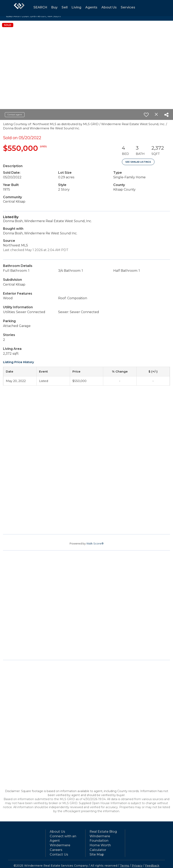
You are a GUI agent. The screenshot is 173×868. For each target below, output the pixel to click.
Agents (91, 7)
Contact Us (59, 854)
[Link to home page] (19, 8)
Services (128, 7)
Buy (54, 7)
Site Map (97, 854)
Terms (125, 866)
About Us (109, 7)
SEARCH (40, 7)
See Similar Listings (138, 162)
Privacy (137, 866)
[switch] (146, 115)
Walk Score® (95, 543)
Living (76, 7)
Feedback (152, 866)
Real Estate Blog (103, 832)
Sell (65, 7)
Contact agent (15, 115)
